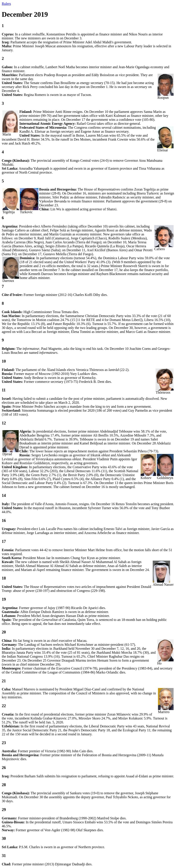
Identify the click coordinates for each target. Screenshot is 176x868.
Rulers (6, 4)
